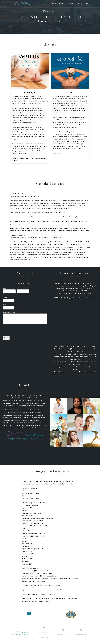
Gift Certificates (83, 4)
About (54, 4)
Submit (6, 338)
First (4, 294)
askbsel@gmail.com (63, 635)
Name (5, 288)
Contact (62, 4)
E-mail (5, 297)
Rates (71, 4)
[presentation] (16, 333)
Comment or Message (10, 312)
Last (18, 294)
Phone (5, 305)
